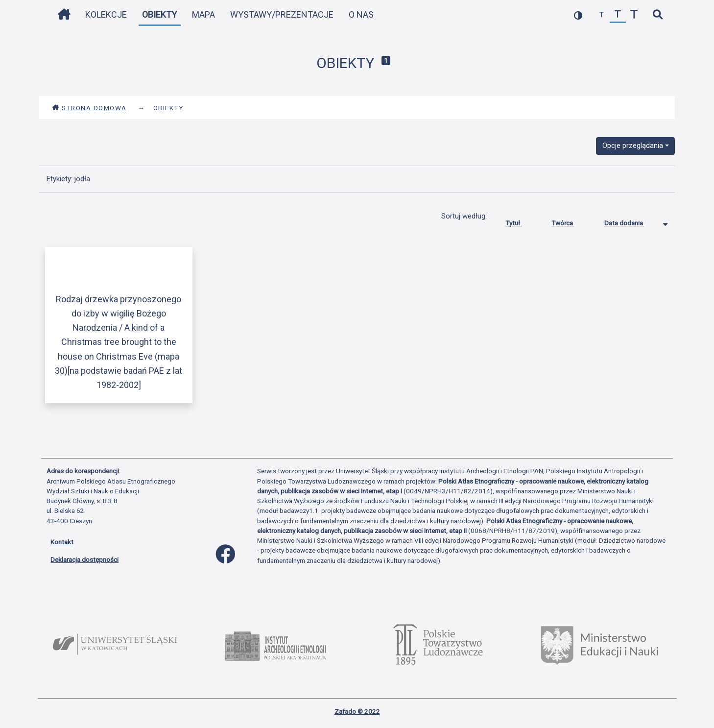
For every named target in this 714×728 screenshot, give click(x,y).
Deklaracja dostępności (84, 559)
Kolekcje (106, 14)
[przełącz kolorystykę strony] (578, 15)
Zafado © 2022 (357, 711)
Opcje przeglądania (633, 146)
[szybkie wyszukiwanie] (657, 15)
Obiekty (159, 14)
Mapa (203, 14)
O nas (361, 14)
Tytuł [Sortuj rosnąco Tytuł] (521, 221)
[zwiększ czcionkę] (634, 15)
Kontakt (62, 542)
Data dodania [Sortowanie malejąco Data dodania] (632, 221)
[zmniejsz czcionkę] (602, 15)
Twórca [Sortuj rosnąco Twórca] (570, 221)
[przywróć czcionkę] (618, 15)
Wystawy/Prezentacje (282, 14)
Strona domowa (89, 108)
